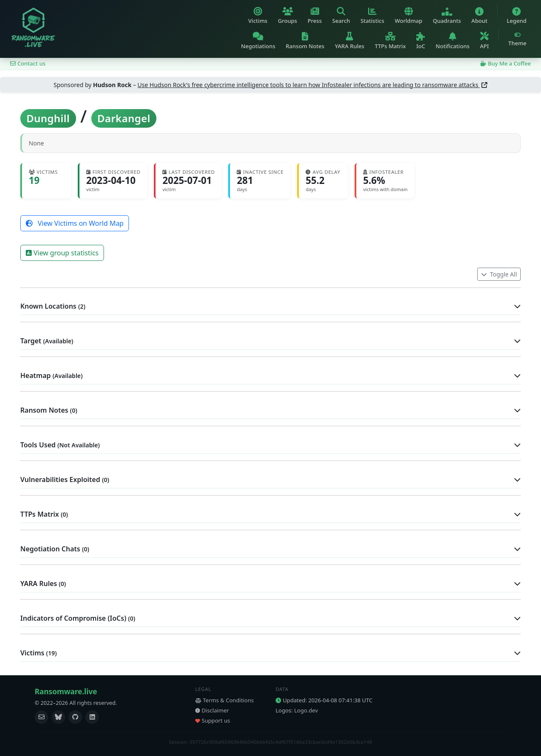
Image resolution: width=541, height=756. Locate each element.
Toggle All (499, 274)
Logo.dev (306, 710)
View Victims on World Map (75, 223)
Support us (213, 720)
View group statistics (62, 253)
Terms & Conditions (224, 700)
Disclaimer (212, 710)
